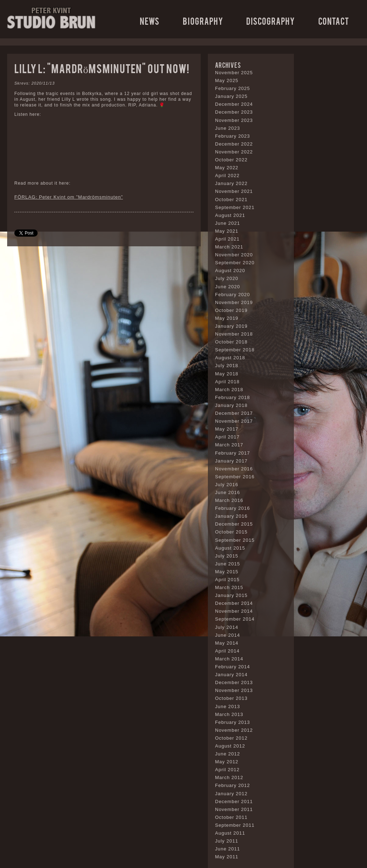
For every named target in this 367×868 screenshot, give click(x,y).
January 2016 (231, 516)
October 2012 (231, 738)
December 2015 (234, 524)
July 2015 (227, 556)
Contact (334, 21)
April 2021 (227, 239)
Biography (203, 21)
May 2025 (227, 80)
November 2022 (234, 152)
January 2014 (231, 675)
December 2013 (234, 682)
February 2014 (233, 667)
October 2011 (231, 817)
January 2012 (231, 794)
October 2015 (231, 532)
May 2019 (227, 318)
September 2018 (235, 350)
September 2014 (235, 619)
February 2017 (233, 453)
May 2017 (227, 429)
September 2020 (235, 263)
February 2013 (233, 722)
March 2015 (229, 587)
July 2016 (227, 485)
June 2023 (228, 128)
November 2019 (234, 302)
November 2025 (234, 73)
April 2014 (227, 651)
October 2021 (231, 200)
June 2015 (228, 564)
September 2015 (235, 540)
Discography (271, 21)
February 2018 (233, 397)
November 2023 (234, 120)
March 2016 (229, 500)
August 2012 (230, 746)
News (150, 21)
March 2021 (229, 247)
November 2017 (234, 421)
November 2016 (234, 469)
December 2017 (234, 413)
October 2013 (231, 698)
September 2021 (235, 207)
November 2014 (234, 611)
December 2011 (234, 801)
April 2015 (227, 580)
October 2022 (231, 160)
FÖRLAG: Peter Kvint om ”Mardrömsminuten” (69, 197)
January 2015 (231, 595)
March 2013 (229, 714)
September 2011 (235, 825)
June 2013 (228, 706)
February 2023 (233, 136)
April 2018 (227, 382)
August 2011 (230, 833)
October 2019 (231, 310)
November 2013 (234, 690)
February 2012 (233, 785)
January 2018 (231, 405)
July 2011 (227, 841)
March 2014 (229, 659)
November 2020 (234, 255)
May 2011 (227, 857)
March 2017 (229, 445)
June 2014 (228, 635)
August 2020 (230, 271)
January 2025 (231, 96)
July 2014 (227, 627)
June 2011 (228, 849)
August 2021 (230, 215)
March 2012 (229, 777)
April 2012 (227, 770)
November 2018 (234, 334)
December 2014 (234, 603)
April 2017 (227, 437)
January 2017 (231, 461)
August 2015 (230, 548)
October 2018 (231, 342)
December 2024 (234, 104)
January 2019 (231, 326)
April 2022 (227, 176)
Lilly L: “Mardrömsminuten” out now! (102, 68)
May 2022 (227, 168)
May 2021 (227, 231)
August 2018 (230, 358)
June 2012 (228, 754)
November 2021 (234, 191)
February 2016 (233, 508)
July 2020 (227, 278)
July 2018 (227, 366)
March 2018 (229, 390)
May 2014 (227, 643)
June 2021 (228, 223)
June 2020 (228, 287)
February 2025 (233, 88)
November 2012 (234, 730)
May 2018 (227, 374)
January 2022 (231, 183)
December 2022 (234, 144)
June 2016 (228, 492)
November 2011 (234, 809)
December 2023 (234, 112)
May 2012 (227, 762)
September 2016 (235, 477)
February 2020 (233, 295)
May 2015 (227, 572)
